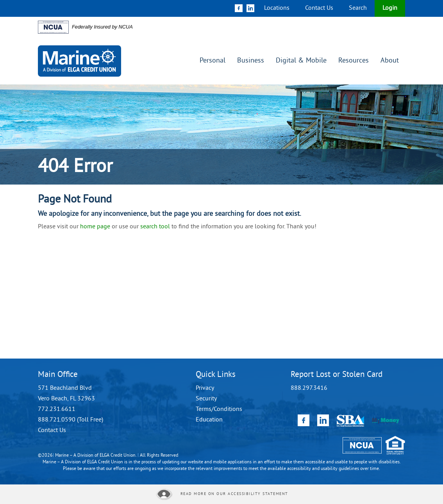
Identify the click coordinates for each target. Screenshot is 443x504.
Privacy (205, 388)
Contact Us (319, 8)
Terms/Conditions (219, 409)
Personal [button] (213, 61)
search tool (155, 227)
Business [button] (251, 61)
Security (206, 399)
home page (95, 227)
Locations (277, 8)
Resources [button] (354, 61)
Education (209, 420)
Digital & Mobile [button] (301, 61)
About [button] (390, 61)
